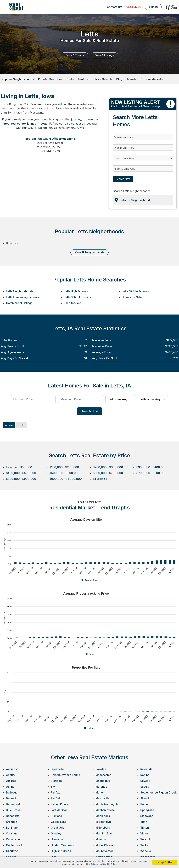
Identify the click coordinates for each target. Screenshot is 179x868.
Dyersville (57, 769)
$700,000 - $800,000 (151, 473)
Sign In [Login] (153, 7)
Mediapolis (103, 816)
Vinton (144, 833)
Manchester (103, 775)
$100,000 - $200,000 (64, 467)
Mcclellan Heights (107, 804)
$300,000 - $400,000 (151, 467)
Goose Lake (59, 822)
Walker (145, 845)
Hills (54, 857)
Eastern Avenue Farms (65, 775)
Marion (100, 792)
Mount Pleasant (105, 845)
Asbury (11, 775)
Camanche (13, 839)
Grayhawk (57, 828)
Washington (148, 857)
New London (104, 857)
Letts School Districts (77, 297)
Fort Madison (59, 810)
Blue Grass (13, 810)
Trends (131, 79)
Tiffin (144, 822)
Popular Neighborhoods (18, 79)
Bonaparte (13, 816)
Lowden (101, 769)
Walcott (145, 839)
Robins (145, 775)
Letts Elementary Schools (22, 297)
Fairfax (55, 792)
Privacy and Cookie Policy (104, 864)
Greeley (56, 833)
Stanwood (147, 816)
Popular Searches (50, 79)
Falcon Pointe (60, 804)
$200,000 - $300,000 (108, 467)
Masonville (102, 798)
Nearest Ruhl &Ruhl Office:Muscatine (50, 139)
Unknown (12, 243)
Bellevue (12, 792)
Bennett (11, 798)
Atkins (10, 787)
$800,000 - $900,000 (21, 479)
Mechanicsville (105, 810)
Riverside (146, 769)
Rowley (145, 781)
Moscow (101, 839)
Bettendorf (13, 804)
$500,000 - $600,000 (65, 473)
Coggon (11, 857)
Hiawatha (57, 839)
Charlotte (12, 851)
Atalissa (11, 781)
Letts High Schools (76, 291)
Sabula (145, 787)
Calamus (12, 833)
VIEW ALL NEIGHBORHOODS (89, 252)
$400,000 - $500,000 (21, 473)
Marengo (101, 787)
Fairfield (56, 798)
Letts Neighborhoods (20, 291)
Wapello (146, 851)
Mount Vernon (105, 851)
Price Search (103, 79)
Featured (84, 79)
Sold (21, 425)
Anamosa (12, 769)
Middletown (103, 822)
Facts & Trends (75, 55)
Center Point (14, 845)
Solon (144, 804)
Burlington (13, 828)
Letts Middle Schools (135, 291)
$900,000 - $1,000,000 (66, 479)
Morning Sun (104, 833)
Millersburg (103, 828)
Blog (119, 79)
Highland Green (61, 851)
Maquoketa (103, 781)
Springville (147, 810)
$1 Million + (100, 479)
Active (9, 425)
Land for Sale (72, 303)
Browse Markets (152, 79)
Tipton (145, 828)
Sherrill (145, 798)
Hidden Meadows (62, 845)
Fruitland (56, 816)
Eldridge (56, 781)
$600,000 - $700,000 (108, 473)
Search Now (123, 179)
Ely (53, 787)
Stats (70, 79)
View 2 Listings (105, 55)
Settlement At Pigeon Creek (158, 792)
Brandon (12, 822)
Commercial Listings (19, 303)
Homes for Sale (132, 297)
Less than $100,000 (19, 467)
